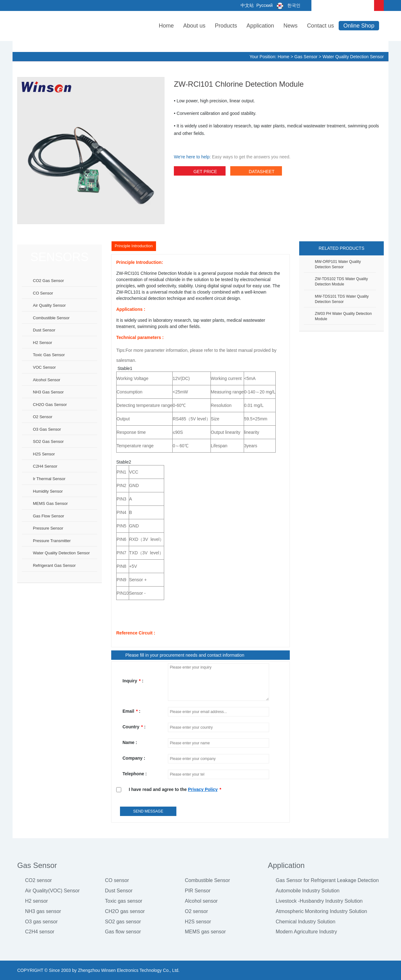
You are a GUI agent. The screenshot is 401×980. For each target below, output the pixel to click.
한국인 (287, 5)
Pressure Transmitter (52, 541)
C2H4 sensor (45, 466)
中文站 (247, 5)
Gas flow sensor (49, 516)
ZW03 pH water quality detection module (343, 316)
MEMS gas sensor (50, 503)
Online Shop (359, 26)
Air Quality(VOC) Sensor (52, 891)
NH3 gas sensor (48, 392)
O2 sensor (43, 417)
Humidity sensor (48, 491)
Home (166, 26)
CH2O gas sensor (50, 405)
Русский (264, 5)
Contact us (320, 26)
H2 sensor (42, 343)
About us (194, 26)
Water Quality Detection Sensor (353, 57)
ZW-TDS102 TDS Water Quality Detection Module (341, 282)
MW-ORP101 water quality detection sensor (338, 264)
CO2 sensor (38, 880)
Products (226, 26)
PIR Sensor (198, 891)
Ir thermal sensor (49, 479)
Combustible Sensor (207, 880)
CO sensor (43, 293)
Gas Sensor (306, 57)
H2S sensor (44, 454)
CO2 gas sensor (48, 281)
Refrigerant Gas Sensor (54, 565)
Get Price (200, 172)
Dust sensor (44, 330)
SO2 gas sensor (48, 441)
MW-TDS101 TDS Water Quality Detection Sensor (342, 299)
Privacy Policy (203, 789)
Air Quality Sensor (49, 305)
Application (260, 26)
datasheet (256, 172)
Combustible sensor (51, 318)
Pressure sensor (48, 528)
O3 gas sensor (47, 429)
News (291, 26)
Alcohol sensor (47, 380)
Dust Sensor (119, 891)
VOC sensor (44, 367)
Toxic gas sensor (49, 355)
